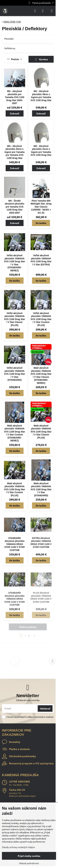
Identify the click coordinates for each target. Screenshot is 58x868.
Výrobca (41, 60)
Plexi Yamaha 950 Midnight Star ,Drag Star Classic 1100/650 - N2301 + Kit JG (41, 207)
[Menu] (52, 11)
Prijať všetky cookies (29, 856)
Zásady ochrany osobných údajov (18, 847)
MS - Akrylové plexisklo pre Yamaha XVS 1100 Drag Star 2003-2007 (15, 97)
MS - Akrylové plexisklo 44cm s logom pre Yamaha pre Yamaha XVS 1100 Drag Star (15, 152)
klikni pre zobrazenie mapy (22, 796)
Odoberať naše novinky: (28, 700)
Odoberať (45, 708)
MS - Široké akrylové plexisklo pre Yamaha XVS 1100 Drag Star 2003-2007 (15, 207)
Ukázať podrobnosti (29, 863)
